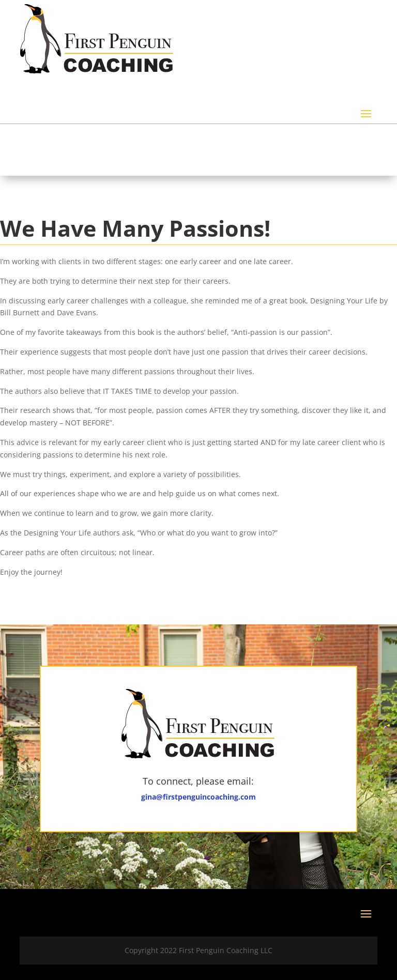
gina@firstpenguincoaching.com (198, 797)
